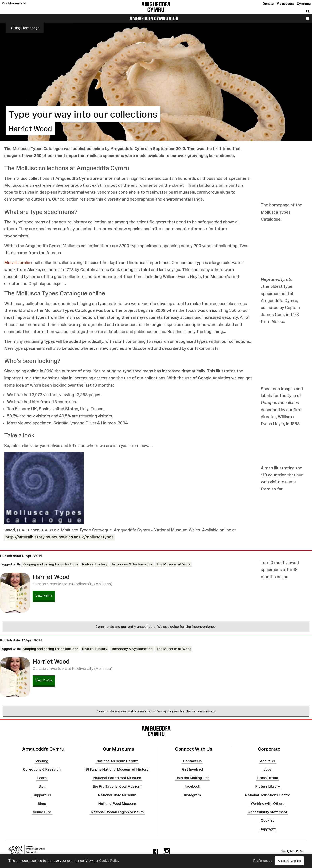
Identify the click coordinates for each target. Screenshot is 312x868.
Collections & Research (42, 769)
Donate (268, 4)
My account (285, 4)
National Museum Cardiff (117, 761)
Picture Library (268, 786)
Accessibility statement (268, 812)
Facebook (192, 786)
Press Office (268, 778)
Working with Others (268, 804)
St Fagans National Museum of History (117, 769)
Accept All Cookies (289, 861)
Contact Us (192, 761)
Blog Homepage (25, 28)
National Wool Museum (117, 804)
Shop (42, 804)
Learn (42, 778)
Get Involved (192, 769)
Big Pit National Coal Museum (117, 786)
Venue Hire (42, 812)
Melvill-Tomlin (18, 262)
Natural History (95, 564)
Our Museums (14, 3)
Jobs (268, 769)
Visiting (42, 761)
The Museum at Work (174, 564)
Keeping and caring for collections (50, 564)
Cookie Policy (109, 861)
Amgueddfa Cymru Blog (154, 18)
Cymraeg (304, 4)
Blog (42, 786)
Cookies (268, 820)
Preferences (263, 861)
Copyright (268, 829)
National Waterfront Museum (117, 778)
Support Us (42, 795)
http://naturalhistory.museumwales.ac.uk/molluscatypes (59, 537)
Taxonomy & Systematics (132, 564)
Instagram (192, 795)
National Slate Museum (117, 795)
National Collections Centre (268, 795)
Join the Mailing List (192, 778)
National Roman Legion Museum (117, 812)
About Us (268, 761)
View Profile (44, 596)
